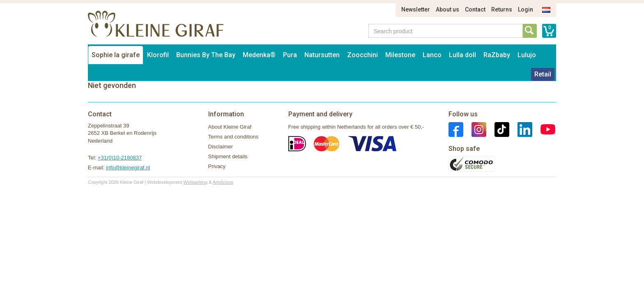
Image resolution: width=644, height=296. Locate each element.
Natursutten (322, 55)
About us (447, 9)
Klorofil (158, 55)
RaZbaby (497, 55)
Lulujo (527, 55)
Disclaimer (221, 147)
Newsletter (416, 9)
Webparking (196, 182)
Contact (475, 9)
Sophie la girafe (116, 55)
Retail (543, 74)
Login (526, 9)
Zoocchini (362, 55)
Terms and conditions (233, 137)
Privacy (217, 166)
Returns (502, 9)
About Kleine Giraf (230, 127)
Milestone (400, 55)
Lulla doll (462, 55)
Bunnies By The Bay (206, 55)
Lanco (432, 55)
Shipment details (228, 156)
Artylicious (223, 182)
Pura (290, 55)
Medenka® (259, 55)
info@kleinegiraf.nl (128, 168)
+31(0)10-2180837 (120, 158)
